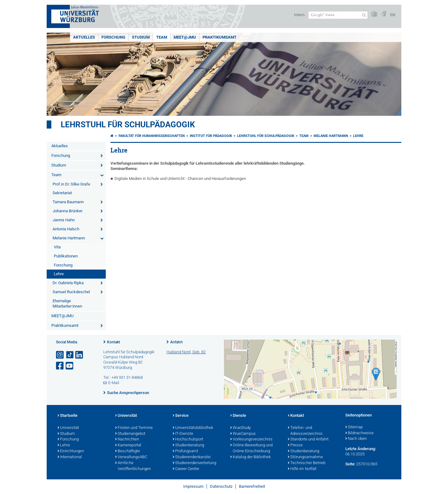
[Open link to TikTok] (70, 355)
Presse (295, 445)
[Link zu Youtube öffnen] (70, 366)
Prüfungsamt (185, 451)
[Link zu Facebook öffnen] (60, 366)
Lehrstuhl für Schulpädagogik (128, 125)
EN (393, 15)
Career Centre (186, 469)
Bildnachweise (359, 433)
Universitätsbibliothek (193, 428)
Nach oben (356, 439)
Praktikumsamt (219, 37)
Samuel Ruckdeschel (71, 292)
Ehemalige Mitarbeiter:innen (67, 303)
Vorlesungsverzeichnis (251, 440)
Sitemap (354, 427)
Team (162, 37)
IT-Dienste (183, 434)
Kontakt (114, 342)
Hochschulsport (188, 440)
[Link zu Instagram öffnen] (60, 355)
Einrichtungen (71, 451)
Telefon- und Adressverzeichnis (305, 431)
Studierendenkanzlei (192, 457)
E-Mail (114, 383)
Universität (68, 428)
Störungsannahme (305, 457)
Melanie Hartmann (69, 238)
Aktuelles (84, 37)
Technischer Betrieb (307, 463)
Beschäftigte (128, 451)
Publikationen (66, 256)
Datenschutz (221, 486)
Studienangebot (130, 434)
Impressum (193, 486)
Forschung (113, 37)
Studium (141, 37)
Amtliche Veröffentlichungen (133, 466)
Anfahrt (176, 342)
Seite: (350, 464)
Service (181, 416)
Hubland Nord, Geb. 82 (186, 352)
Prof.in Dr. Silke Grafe (71, 184)
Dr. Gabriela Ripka (68, 283)
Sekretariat (62, 193)
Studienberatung (188, 445)
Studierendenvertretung (194, 463)
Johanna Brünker (68, 211)
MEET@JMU (185, 37)
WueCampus (243, 434)
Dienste (238, 416)
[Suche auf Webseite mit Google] (338, 15)
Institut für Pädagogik (211, 136)
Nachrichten (127, 440)
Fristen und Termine (134, 428)
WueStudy (240, 428)
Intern (299, 15)
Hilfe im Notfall (302, 469)
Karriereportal (128, 445)
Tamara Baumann (68, 202)
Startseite (68, 416)
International (70, 457)
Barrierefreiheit (252, 486)
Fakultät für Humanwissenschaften (152, 136)
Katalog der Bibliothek (250, 457)
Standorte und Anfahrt (308, 440)
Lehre (59, 274)
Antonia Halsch (66, 229)
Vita (57, 247)
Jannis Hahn (64, 220)
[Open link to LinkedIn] (80, 355)
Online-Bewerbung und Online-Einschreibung (251, 448)
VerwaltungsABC (131, 457)
